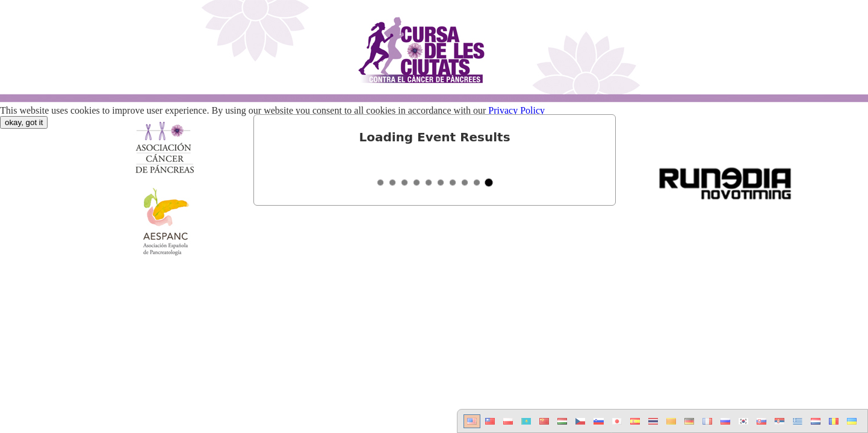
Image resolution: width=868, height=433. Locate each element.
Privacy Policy (516, 110)
